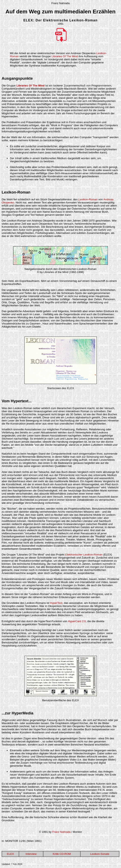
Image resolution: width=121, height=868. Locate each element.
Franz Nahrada (62, 832)
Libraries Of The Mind (65, 56)
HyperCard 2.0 (77, 621)
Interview (31, 854)
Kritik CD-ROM (62, 854)
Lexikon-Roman (88, 199)
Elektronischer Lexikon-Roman (84, 555)
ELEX (10, 854)
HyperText (56, 603)
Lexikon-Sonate (100, 854)
